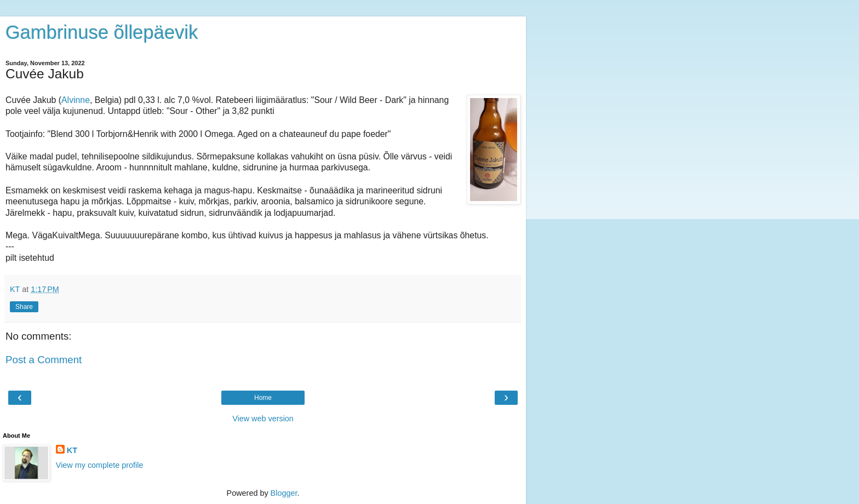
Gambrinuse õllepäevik (102, 32)
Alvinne (76, 100)
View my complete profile (100, 465)
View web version (263, 419)
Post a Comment (44, 360)
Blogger (284, 493)
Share (24, 307)
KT (72, 450)
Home (263, 398)
